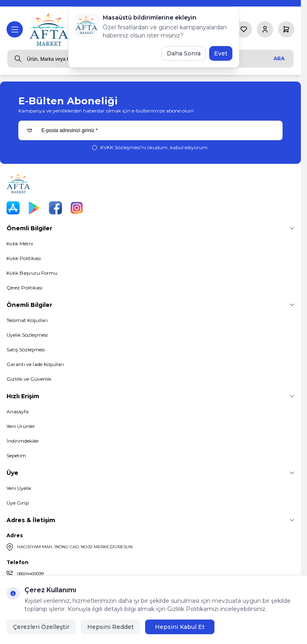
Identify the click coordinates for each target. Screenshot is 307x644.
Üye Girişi (18, 503)
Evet (221, 53)
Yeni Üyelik (19, 488)
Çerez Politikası (24, 288)
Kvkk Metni (20, 244)
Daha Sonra (184, 53)
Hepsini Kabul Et (180, 627)
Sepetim (16, 455)
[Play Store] (34, 208)
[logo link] (50, 29)
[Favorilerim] (244, 29)
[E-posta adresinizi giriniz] (150, 130)
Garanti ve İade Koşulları (35, 364)
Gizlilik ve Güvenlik (29, 379)
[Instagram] (77, 208)
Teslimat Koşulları (27, 320)
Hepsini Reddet (110, 627)
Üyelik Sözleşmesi (27, 335)
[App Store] (13, 208)
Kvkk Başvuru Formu (32, 273)
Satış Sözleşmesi (26, 350)
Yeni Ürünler (21, 426)
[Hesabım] (265, 29)
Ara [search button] (279, 58)
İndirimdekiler (23, 441)
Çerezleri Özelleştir (41, 627)
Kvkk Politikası (24, 258)
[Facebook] (55, 208)
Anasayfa (18, 411)
